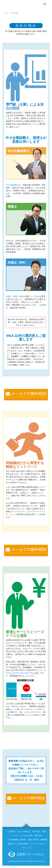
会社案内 (12, 832)
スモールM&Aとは (24, 832)
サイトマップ (27, 848)
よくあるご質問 (26, 836)
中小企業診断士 (12, 185)
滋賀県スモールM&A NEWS (18, 844)
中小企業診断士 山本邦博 (17, 840)
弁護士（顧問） (12, 296)
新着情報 (44, 840)
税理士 (9, 241)
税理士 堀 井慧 (33, 840)
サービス (15, 836)
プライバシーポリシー (38, 844)
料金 (44, 832)
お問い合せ (38, 836)
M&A (13, 319)
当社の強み (37, 832)
